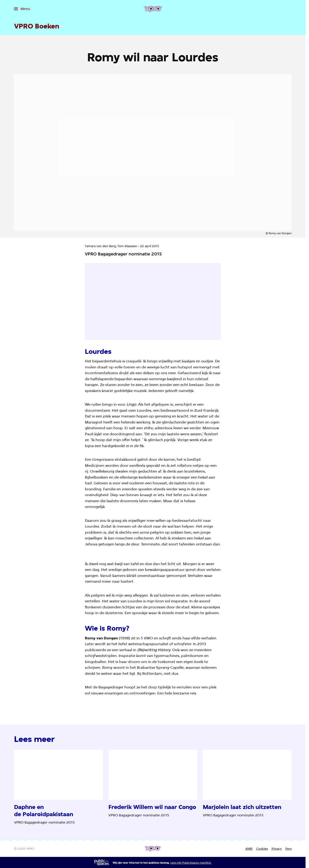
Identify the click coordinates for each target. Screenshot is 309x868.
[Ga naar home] (153, 9)
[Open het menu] (22, 9)
